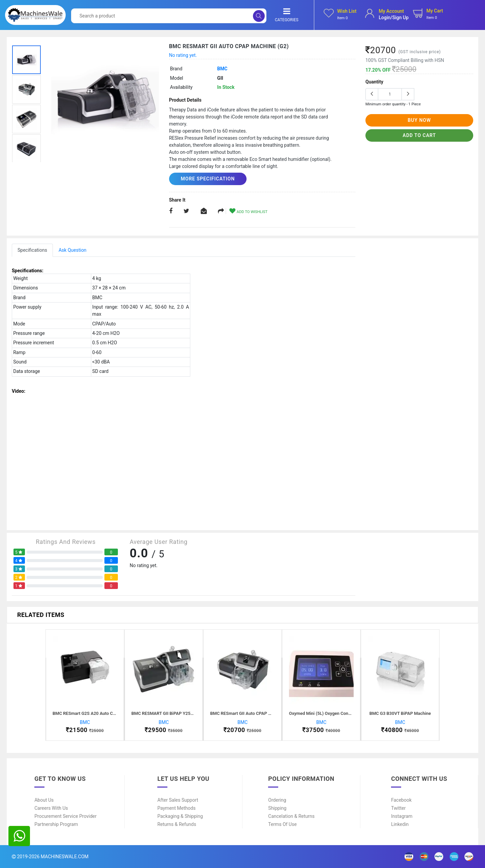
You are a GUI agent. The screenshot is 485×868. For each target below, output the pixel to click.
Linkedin (400, 824)
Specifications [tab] (32, 250)
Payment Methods (176, 808)
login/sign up (394, 18)
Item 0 (343, 18)
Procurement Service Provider (66, 816)
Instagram (402, 816)
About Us (44, 800)
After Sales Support (178, 800)
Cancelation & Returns (291, 816)
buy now (419, 120)
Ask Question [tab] (73, 250)
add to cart (419, 135)
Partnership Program (56, 824)
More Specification (208, 179)
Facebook (401, 800)
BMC (222, 69)
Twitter (398, 808)
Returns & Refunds (177, 824)
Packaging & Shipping (180, 816)
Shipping (277, 808)
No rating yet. (183, 55)
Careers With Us (51, 808)
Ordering (277, 800)
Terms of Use (282, 824)
